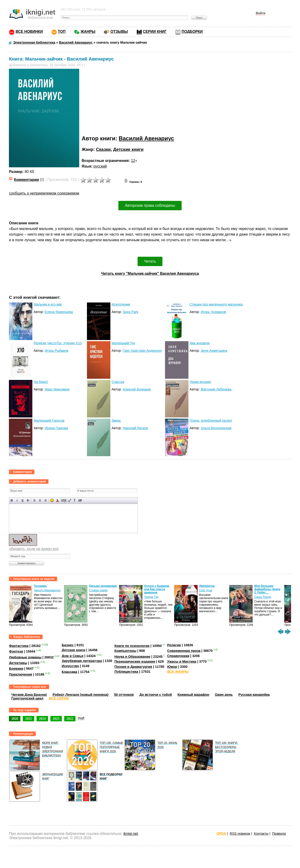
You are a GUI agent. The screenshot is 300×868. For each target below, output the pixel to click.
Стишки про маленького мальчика (216, 304)
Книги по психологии (132, 646)
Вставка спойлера (80, 500)
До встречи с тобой (156, 695)
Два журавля (200, 343)
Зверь (116, 421)
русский (100, 166)
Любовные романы (25, 657)
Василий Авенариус (146, 138)
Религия (174, 645)
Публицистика (126, 672)
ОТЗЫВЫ (119, 32)
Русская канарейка (254, 695)
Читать (150, 261)
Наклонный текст (17, 500)
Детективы (18, 663)
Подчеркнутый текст (23, 500)
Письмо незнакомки (103, 586)
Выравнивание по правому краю (45, 500)
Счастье (118, 382)
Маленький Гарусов (49, 421)
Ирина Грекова (56, 428)
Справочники (178, 656)
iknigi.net (131, 834)
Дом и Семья (73, 656)
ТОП (62, 32)
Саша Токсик (263, 597)
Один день (224, 695)
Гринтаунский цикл (27, 698)
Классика (69, 672)
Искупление (121, 304)
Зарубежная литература (82, 661)
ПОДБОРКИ (192, 32)
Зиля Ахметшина (214, 351)
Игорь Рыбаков (57, 351)
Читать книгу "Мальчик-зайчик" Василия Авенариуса (150, 273)
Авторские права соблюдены (150, 205)
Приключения (21, 674)
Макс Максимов (57, 389)
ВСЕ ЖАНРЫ (178, 672)
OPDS (221, 834)
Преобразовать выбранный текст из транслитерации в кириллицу (75, 500)
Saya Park (130, 312)
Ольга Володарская (216, 428)
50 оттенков (124, 695)
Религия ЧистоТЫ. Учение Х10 (58, 343)
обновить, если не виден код (34, 549)
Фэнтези (16, 651)
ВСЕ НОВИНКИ (29, 32)
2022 (70, 719)
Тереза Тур (151, 597)
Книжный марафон (193, 695)
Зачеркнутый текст (28, 500)
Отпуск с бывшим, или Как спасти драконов (157, 589)
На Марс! (41, 382)
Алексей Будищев (137, 389)
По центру (40, 500)
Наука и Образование (132, 657)
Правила (279, 834)
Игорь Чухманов (213, 312)
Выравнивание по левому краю (35, 500)
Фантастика (19, 646)
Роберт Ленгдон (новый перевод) (80, 695)
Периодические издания (135, 662)
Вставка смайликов (52, 500)
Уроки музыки (200, 382)
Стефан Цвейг (98, 590)
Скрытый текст (64, 500)
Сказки (103, 149)
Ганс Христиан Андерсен (142, 351)
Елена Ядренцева (59, 312)
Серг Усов (206, 590)
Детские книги (128, 149)
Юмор (172, 667)
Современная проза (184, 651)
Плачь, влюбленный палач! (211, 421)
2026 (15, 719)
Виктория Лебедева (216, 389)
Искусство (70, 666)
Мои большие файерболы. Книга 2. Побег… (267, 589)
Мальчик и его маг (48, 304)
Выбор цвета (57, 500)
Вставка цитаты (69, 500)
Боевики (16, 669)
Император (207, 586)
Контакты (261, 834)
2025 (28, 719)
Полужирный (12, 500)
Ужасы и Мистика (182, 662)
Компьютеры (125, 651)
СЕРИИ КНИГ (155, 32)
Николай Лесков (135, 428)
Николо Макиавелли (47, 590)
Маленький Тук (123, 343)
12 (133, 161)
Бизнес (68, 645)
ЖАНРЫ (88, 32)
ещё (81, 718)
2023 (56, 719)
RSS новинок (240, 834)
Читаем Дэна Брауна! (29, 695)
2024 (42, 719)
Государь (40, 586)
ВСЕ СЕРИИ (59, 698)
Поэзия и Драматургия (133, 667)
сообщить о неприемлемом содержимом (44, 193)
